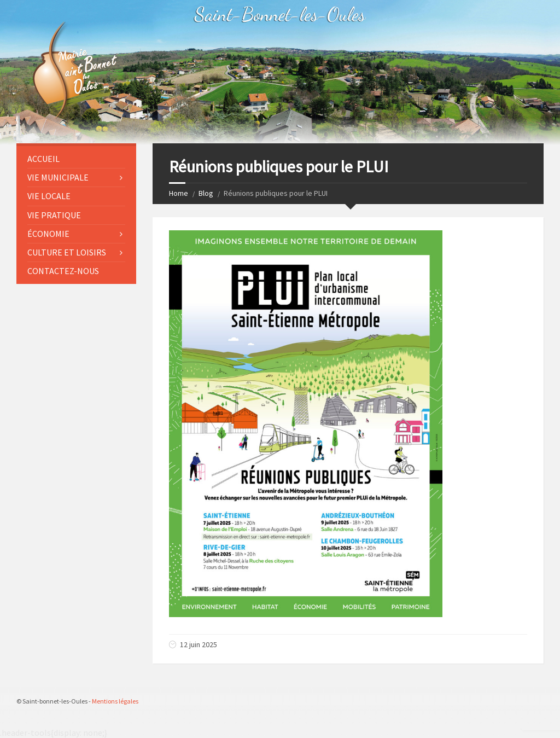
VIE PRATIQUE (54, 215)
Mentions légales (115, 701)
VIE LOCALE (49, 196)
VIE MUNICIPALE (58, 177)
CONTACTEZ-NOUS (63, 271)
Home (179, 193)
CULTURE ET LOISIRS (67, 252)
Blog (206, 193)
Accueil (43, 159)
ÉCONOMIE (48, 234)
